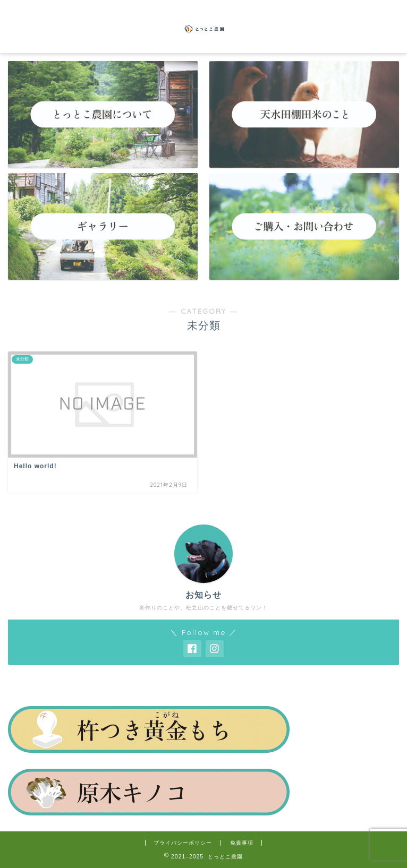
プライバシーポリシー (183, 843)
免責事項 (242, 843)
